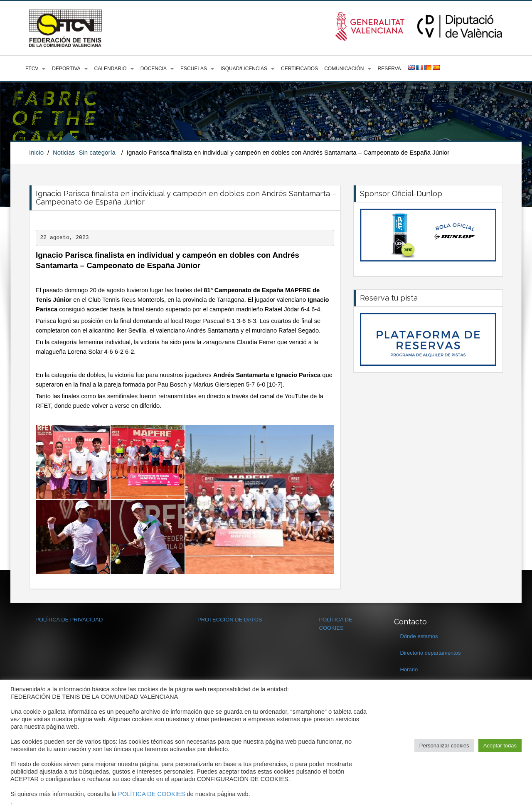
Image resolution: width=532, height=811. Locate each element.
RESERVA (389, 69)
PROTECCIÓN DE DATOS (230, 620)
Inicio (36, 152)
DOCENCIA (154, 69)
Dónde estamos (419, 636)
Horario (409, 669)
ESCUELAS (194, 69)
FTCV (32, 69)
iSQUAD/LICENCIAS (244, 69)
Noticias (64, 152)
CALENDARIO (111, 69)
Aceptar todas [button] (500, 746)
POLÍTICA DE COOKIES (151, 794)
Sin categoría (97, 152)
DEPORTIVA (66, 69)
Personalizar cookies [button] (444, 746)
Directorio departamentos (431, 653)
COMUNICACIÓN (344, 69)
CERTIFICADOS (299, 69)
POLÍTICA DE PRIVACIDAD (69, 620)
